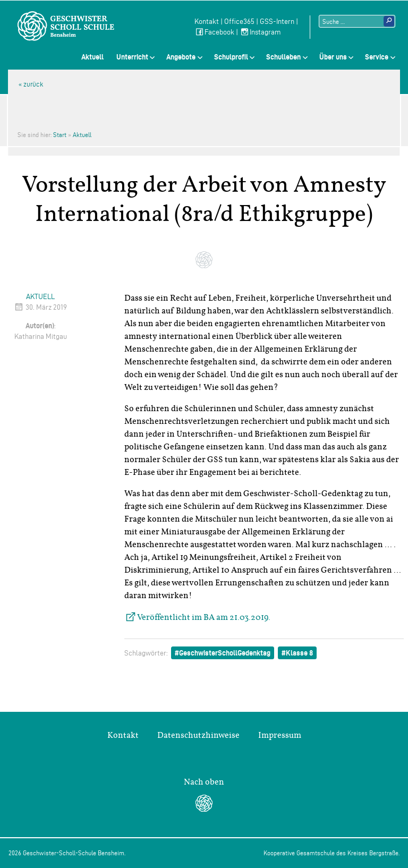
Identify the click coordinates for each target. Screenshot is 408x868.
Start (60, 135)
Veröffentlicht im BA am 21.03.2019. (204, 617)
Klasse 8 (299, 653)
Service (377, 57)
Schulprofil (231, 57)
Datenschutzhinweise (198, 735)
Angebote (181, 57)
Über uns (333, 57)
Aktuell (92, 57)
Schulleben (283, 57)
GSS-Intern (277, 22)
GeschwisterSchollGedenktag (225, 653)
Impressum (280, 735)
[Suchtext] (357, 21)
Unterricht (132, 57)
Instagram (260, 32)
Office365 (239, 22)
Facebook (214, 32)
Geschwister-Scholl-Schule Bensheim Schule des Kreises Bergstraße (66, 26)
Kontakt (207, 22)
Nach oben (204, 782)
